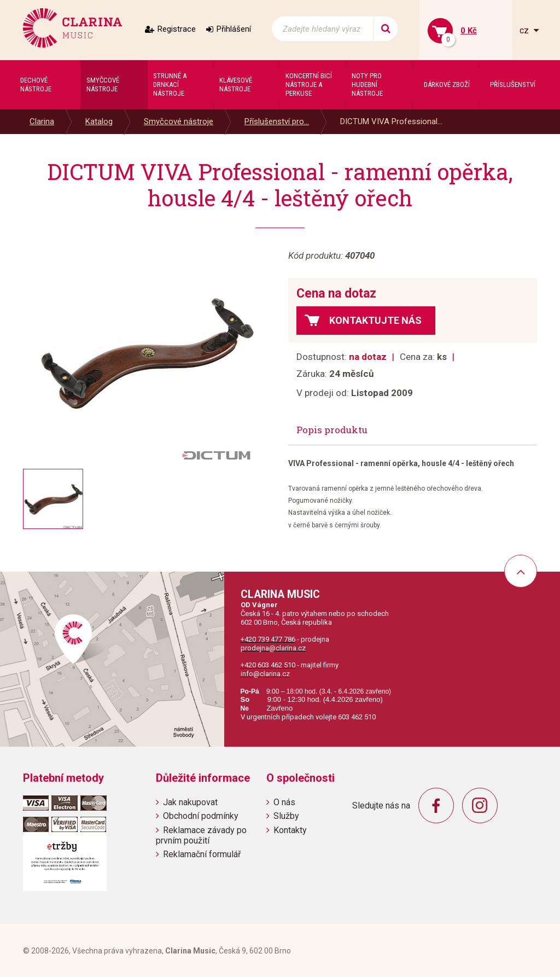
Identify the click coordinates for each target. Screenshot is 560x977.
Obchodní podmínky (201, 816)
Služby (286, 816)
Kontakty (290, 830)
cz (525, 30)
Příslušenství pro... (277, 121)
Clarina (42, 121)
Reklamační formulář (202, 854)
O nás (284, 802)
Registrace (177, 29)
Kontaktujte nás (375, 320)
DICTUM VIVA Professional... (391, 121)
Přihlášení (234, 29)
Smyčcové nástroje (179, 121)
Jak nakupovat (190, 802)
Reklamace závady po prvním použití (201, 835)
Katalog (99, 121)
